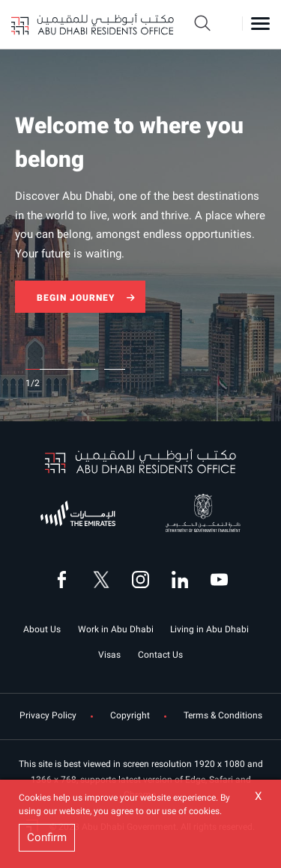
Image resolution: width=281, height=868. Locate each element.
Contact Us (160, 655)
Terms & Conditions (223, 716)
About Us (42, 629)
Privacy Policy (48, 716)
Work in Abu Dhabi (116, 629)
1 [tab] (32, 369)
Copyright (130, 716)
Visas (109, 655)
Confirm (47, 837)
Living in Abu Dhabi (209, 629)
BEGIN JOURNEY (76, 298)
